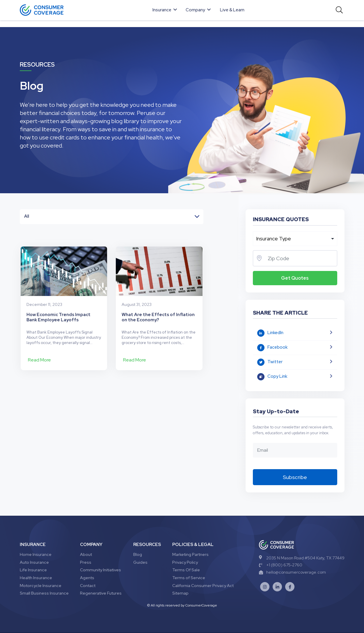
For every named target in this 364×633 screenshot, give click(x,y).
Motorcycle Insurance (41, 586)
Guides (140, 562)
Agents (87, 578)
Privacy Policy (185, 562)
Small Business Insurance (44, 593)
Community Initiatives (101, 570)
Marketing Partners (190, 554)
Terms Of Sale (186, 570)
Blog (138, 554)
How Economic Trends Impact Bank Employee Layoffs (58, 317)
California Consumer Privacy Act (203, 586)
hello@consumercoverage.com (292, 572)
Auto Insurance (34, 562)
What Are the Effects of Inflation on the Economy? (158, 317)
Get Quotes (295, 278)
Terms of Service (189, 578)
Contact (88, 586)
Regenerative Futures (101, 593)
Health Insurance (36, 578)
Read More (39, 360)
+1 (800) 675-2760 (281, 565)
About (86, 554)
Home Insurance (36, 554)
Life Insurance (33, 570)
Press (86, 562)
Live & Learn (232, 10)
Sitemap (180, 593)
